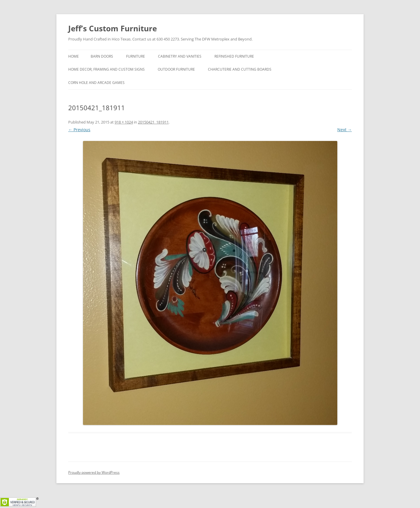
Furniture (136, 56)
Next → (345, 130)
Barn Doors (102, 56)
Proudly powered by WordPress (94, 472)
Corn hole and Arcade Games (96, 83)
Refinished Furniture (234, 56)
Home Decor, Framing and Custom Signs (106, 69)
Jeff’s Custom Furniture (113, 28)
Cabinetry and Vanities (180, 56)
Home (74, 56)
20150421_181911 (153, 122)
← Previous (79, 130)
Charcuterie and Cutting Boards (240, 69)
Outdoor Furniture (176, 69)
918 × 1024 (124, 122)
